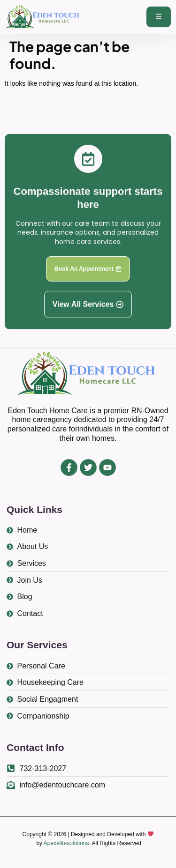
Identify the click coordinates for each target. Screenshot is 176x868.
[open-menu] (159, 17)
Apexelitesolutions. (67, 843)
